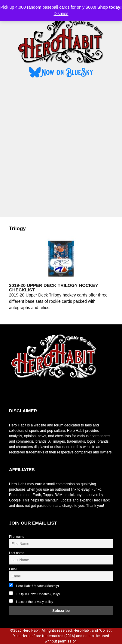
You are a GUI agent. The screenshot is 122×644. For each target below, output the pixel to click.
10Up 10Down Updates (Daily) (34, 593)
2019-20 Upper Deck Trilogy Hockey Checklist (53, 287)
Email (13, 569)
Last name (17, 553)
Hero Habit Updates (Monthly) (34, 585)
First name (17, 537)
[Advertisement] (61, 148)
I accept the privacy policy (35, 602)
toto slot (15, 393)
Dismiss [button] (61, 14)
